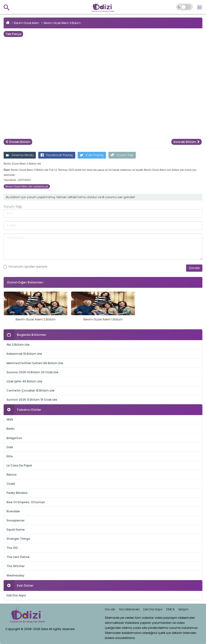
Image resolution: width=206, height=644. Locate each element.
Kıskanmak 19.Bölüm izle (24, 354)
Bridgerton (14, 438)
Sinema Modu (20, 155)
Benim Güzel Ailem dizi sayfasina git (27, 186)
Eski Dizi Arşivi (16, 595)
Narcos (12, 475)
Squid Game (16, 530)
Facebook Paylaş (57, 155)
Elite (10, 456)
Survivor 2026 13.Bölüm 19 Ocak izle (32, 400)
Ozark (11, 484)
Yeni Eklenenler (129, 609)
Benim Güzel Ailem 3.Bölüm (62, 23)
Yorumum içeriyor (26, 267)
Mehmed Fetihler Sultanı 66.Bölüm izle (35, 363)
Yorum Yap (122, 155)
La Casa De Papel (19, 465)
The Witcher (16, 566)
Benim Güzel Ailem (27, 23)
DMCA (170, 609)
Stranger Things (18, 539)
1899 (10, 420)
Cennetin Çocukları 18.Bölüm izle (31, 390)
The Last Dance (18, 557)
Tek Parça (13, 34)
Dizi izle (110, 609)
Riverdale (13, 511)
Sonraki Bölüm (187, 142)
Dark (10, 447)
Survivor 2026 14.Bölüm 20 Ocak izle (32, 372)
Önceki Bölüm (18, 142)
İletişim (183, 609)
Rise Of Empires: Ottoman (26, 502)
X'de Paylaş (92, 155)
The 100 (12, 548)
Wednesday (15, 575)
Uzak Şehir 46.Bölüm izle (24, 381)
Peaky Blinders (17, 493)
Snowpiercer (16, 520)
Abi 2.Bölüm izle (18, 345)
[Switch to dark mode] (184, 7)
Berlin (11, 429)
